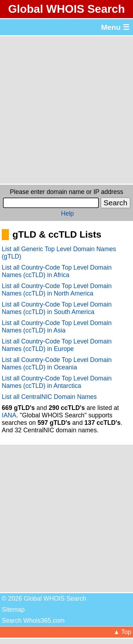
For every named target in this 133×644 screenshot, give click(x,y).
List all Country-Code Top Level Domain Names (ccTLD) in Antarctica (57, 382)
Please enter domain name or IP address (66, 192)
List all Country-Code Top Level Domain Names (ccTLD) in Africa (57, 271)
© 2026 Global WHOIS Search (44, 599)
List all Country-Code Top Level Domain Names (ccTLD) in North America (57, 290)
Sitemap (13, 610)
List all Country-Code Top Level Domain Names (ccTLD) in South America (57, 308)
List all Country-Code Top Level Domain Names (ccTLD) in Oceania (57, 364)
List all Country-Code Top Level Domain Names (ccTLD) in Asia (57, 327)
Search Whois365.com (33, 621)
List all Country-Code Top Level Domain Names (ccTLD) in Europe (57, 345)
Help (67, 213)
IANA (9, 415)
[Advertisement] (66, 110)
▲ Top (122, 632)
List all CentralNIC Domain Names (49, 397)
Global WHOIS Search (66, 9)
